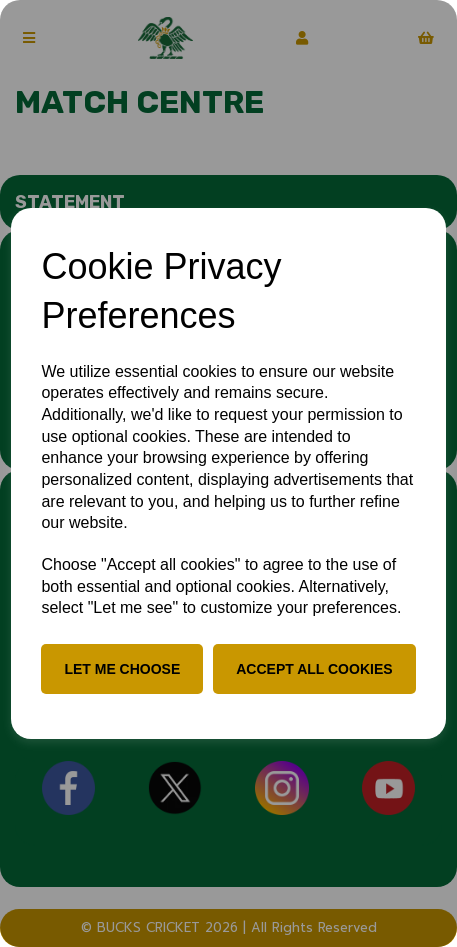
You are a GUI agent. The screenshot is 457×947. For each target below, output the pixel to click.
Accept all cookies (314, 669)
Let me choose (122, 669)
